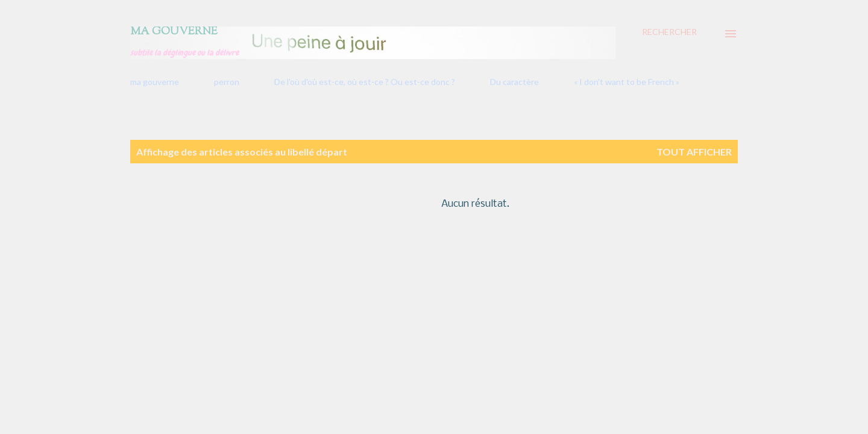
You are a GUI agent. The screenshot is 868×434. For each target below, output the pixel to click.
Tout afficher (694, 152)
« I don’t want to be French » (627, 82)
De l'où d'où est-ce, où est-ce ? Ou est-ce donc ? (365, 82)
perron (227, 82)
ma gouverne (155, 82)
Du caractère (514, 82)
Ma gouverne (174, 32)
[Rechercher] (669, 32)
